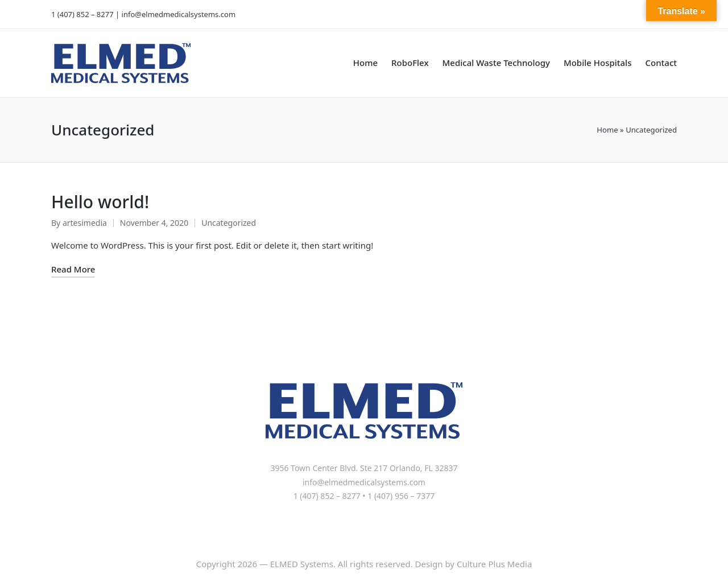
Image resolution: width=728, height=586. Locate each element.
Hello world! (100, 202)
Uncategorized (229, 223)
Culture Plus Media (494, 564)
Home (607, 130)
